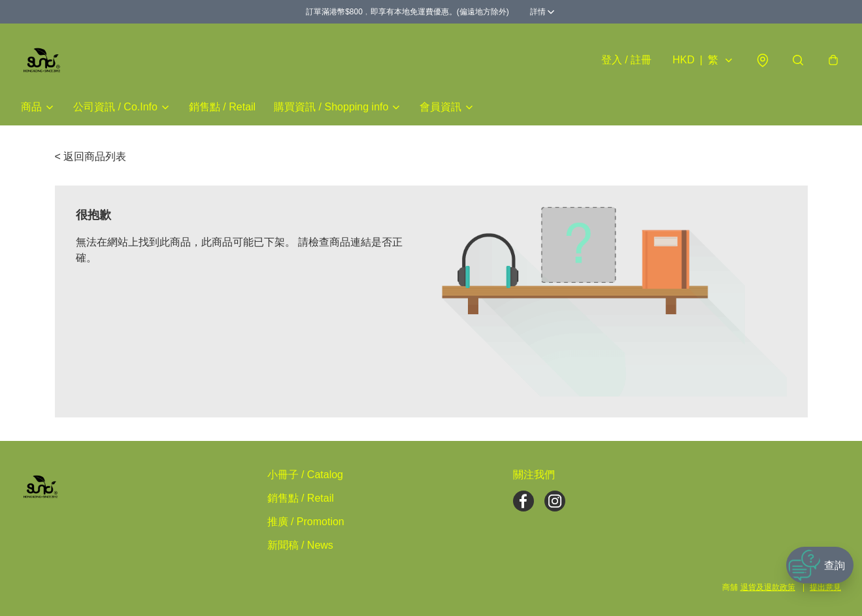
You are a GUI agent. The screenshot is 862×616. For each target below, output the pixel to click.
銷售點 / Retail (222, 107)
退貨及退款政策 (768, 587)
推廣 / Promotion (306, 522)
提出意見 (825, 587)
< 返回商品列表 (91, 156)
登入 (626, 60)
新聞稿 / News (300, 545)
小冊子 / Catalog (305, 475)
